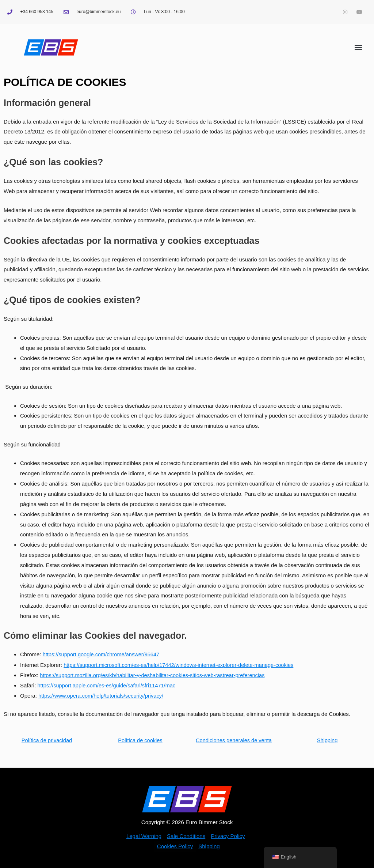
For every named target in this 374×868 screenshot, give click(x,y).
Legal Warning (144, 836)
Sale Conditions (186, 836)
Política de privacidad (47, 740)
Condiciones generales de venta (234, 740)
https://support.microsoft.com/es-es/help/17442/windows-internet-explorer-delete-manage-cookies (182, 665)
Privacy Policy (228, 836)
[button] (358, 47)
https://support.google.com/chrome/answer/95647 (103, 654)
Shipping (327, 740)
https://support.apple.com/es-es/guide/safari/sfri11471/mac (109, 685)
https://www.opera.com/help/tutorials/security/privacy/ (103, 695)
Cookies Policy (175, 846)
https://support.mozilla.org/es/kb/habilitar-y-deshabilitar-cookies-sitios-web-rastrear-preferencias (156, 675)
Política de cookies (140, 740)
